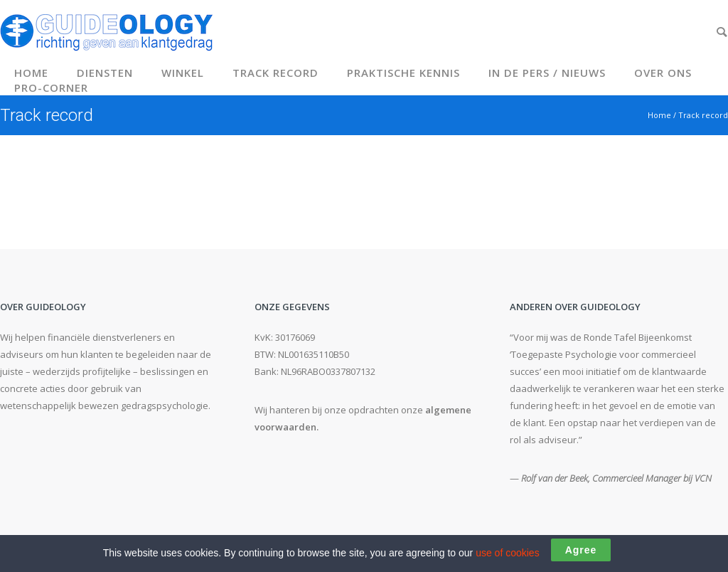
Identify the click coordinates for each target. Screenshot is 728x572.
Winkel (183, 73)
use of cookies (508, 553)
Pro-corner (51, 88)
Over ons (663, 73)
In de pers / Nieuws (547, 73)
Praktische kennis (403, 73)
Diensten (105, 73)
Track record (275, 73)
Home (31, 73)
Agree (581, 550)
